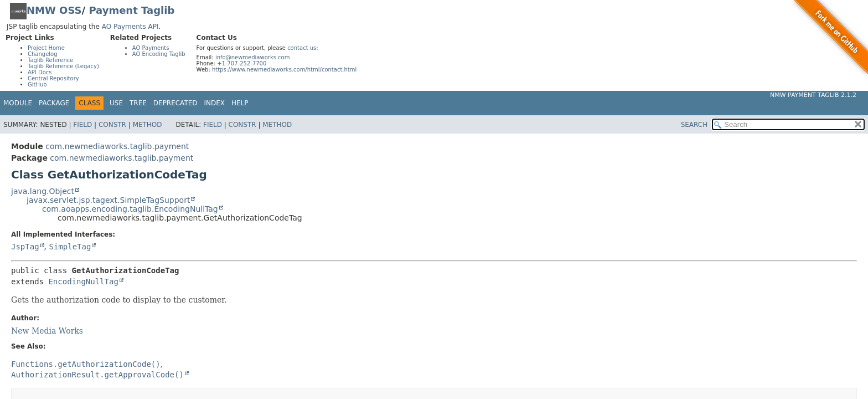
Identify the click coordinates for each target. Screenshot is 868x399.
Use (116, 103)
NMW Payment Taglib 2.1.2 (813, 95)
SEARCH (694, 125)
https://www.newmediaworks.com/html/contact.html (284, 70)
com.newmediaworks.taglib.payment (117, 146)
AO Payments (151, 48)
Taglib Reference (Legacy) (63, 66)
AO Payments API (130, 27)
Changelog (43, 54)
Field (82, 125)
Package (54, 103)
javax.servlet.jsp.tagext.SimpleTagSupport (108, 200)
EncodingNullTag (83, 282)
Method (148, 125)
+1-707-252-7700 (242, 63)
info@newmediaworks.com (253, 57)
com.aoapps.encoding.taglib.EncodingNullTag (130, 209)
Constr (112, 125)
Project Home (46, 48)
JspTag (25, 247)
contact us (302, 48)
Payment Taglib (131, 10)
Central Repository (53, 78)
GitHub (37, 85)
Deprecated (175, 103)
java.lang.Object (43, 191)
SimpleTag (70, 247)
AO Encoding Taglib (159, 54)
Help (240, 103)
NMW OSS (54, 10)
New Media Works (47, 331)
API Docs (40, 72)
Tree (138, 103)
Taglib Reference (50, 60)
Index (215, 103)
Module (18, 103)
